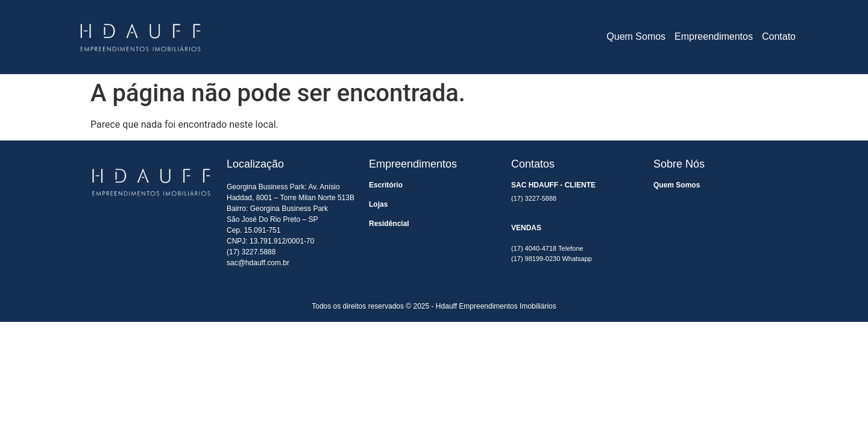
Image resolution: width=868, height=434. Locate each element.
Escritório (386, 185)
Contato (779, 36)
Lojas (378, 204)
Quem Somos (636, 36)
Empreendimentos (714, 36)
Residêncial (389, 224)
